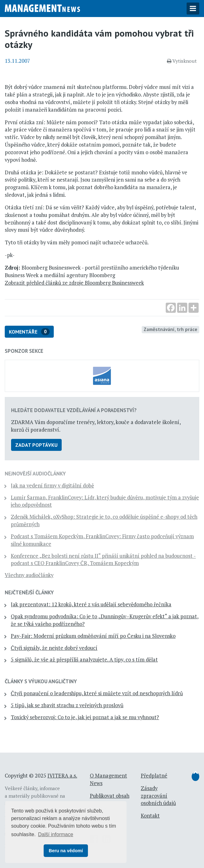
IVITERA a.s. (62, 776)
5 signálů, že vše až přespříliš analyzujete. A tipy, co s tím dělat (84, 660)
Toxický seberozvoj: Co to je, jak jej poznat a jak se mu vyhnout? (85, 717)
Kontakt (150, 816)
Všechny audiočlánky (29, 575)
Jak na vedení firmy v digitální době (52, 486)
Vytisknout (182, 61)
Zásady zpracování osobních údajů (158, 796)
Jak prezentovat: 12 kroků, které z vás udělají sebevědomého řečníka (91, 604)
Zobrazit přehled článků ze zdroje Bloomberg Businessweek (74, 283)
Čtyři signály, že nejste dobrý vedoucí (54, 648)
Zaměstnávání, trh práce (170, 329)
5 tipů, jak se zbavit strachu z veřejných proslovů (67, 705)
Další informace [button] (56, 834)
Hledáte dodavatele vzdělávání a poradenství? (74, 410)
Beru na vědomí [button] (66, 851)
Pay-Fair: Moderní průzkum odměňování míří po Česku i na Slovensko (93, 636)
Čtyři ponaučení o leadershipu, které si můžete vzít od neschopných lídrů (97, 693)
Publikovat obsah (110, 796)
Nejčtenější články (29, 592)
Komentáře (29, 332)
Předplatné (154, 776)
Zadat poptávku (36, 445)
